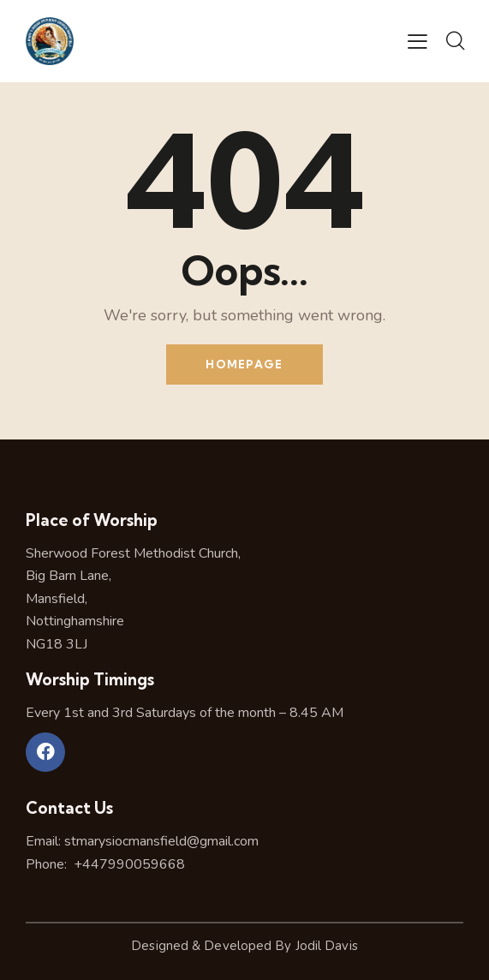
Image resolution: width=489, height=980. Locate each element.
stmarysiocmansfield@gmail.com (161, 841)
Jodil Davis (327, 946)
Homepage (244, 364)
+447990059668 (128, 864)
